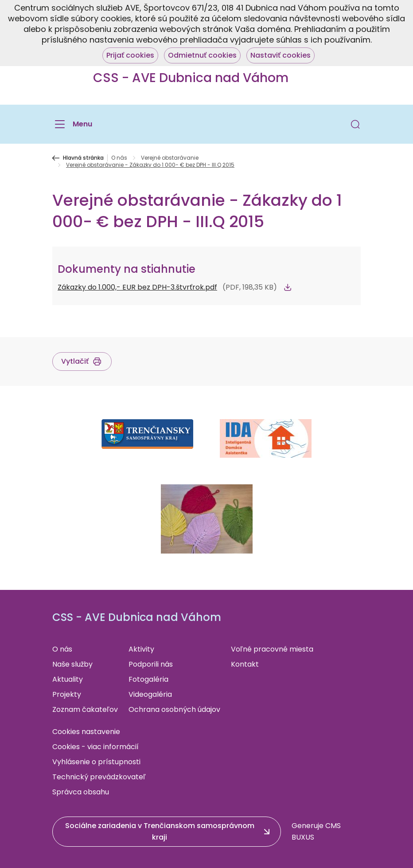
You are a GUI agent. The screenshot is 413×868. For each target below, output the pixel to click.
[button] (355, 124)
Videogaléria (150, 694)
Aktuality (68, 679)
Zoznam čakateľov (85, 709)
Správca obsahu (81, 792)
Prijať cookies (130, 55)
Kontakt (245, 664)
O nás (119, 158)
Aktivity (141, 649)
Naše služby (72, 664)
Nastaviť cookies (281, 55)
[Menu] (72, 124)
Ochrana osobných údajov (174, 709)
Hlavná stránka (83, 158)
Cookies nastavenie (86, 732)
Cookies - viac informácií (95, 747)
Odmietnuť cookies (202, 55)
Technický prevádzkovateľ (99, 777)
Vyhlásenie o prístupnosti (96, 762)
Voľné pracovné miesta (272, 649)
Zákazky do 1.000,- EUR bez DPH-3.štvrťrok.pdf (137, 287)
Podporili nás (151, 664)
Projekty (67, 694)
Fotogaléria (148, 679)
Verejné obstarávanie (170, 158)
